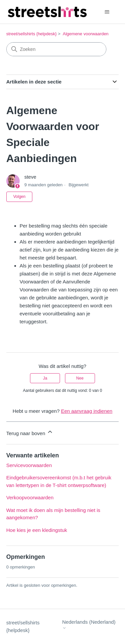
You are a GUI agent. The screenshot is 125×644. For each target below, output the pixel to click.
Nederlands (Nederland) (89, 625)
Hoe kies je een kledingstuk (37, 530)
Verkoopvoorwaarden (30, 497)
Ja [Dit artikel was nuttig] (45, 378)
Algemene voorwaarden (85, 34)
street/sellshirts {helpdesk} (31, 34)
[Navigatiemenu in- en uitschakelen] (107, 12)
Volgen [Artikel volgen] (19, 197)
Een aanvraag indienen (87, 411)
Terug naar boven (30, 432)
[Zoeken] (56, 49)
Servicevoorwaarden (29, 465)
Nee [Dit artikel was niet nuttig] (80, 378)
